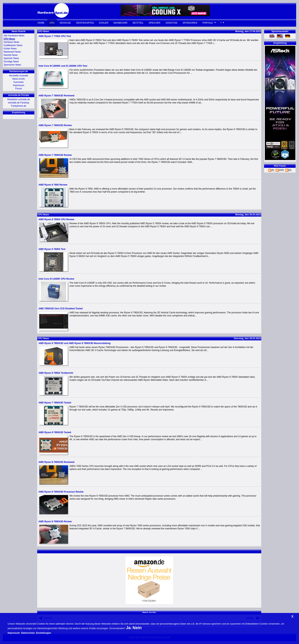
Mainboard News (12, 52)
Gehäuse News (11, 42)
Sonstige (171, 23)
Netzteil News (11, 55)
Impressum (19, 85)
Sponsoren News (12, 65)
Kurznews (19, 82)
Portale (208, 23)
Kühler (104, 23)
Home (41, 23)
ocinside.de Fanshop (19, 103)
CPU (52, 23)
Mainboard (121, 23)
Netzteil (138, 23)
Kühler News (10, 49)
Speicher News (11, 58)
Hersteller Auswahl (19, 76)
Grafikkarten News (13, 45)
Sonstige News (11, 62)
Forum (19, 89)
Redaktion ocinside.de (18, 99)
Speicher (155, 23)
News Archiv (18, 79)
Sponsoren (190, 23)
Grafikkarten (85, 23)
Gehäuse (65, 23)
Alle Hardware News (14, 36)
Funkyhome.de (19, 106)
